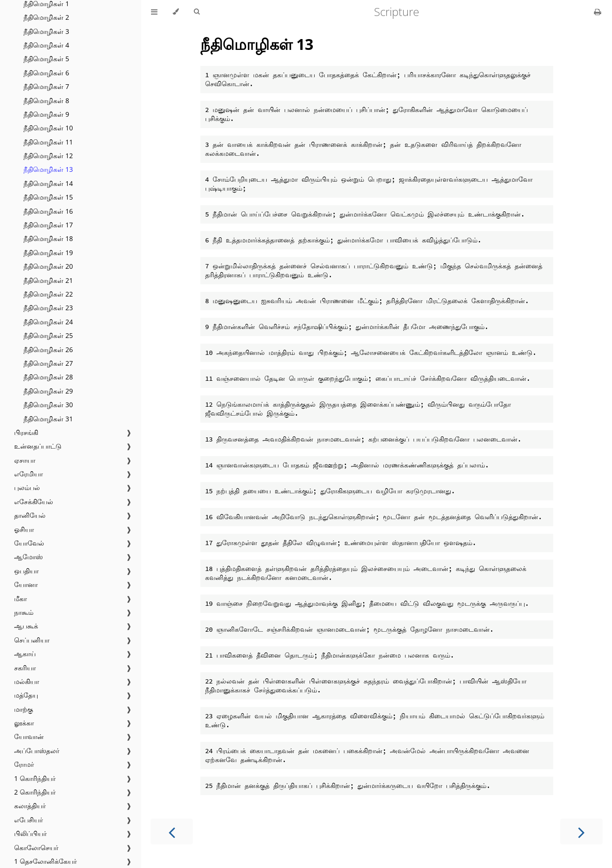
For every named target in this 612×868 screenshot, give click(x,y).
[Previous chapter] (172, 832)
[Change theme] (176, 12)
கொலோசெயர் (36, 848)
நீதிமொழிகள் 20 (48, 266)
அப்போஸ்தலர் (37, 751)
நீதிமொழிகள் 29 (48, 391)
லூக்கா (24, 723)
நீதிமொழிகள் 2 (46, 17)
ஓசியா (24, 529)
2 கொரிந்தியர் (35, 792)
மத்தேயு (26, 695)
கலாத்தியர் (30, 806)
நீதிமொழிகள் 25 (48, 335)
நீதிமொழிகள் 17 (48, 225)
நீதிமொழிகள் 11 (48, 142)
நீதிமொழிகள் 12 (48, 156)
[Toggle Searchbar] (197, 12)
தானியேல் (30, 515)
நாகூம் (24, 612)
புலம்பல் (27, 487)
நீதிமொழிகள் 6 (46, 73)
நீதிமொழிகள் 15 (48, 197)
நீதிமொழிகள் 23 (48, 308)
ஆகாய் (25, 654)
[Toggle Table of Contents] (154, 12)
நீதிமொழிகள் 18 (48, 238)
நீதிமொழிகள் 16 (48, 211)
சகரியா (25, 668)
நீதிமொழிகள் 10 (48, 128)
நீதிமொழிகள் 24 (48, 322)
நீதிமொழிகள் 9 (46, 114)
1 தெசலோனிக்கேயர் (45, 861)
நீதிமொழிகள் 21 (48, 280)
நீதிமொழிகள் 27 (48, 363)
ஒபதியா (26, 571)
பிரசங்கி (26, 432)
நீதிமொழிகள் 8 (46, 100)
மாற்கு (24, 709)
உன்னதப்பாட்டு (38, 446)
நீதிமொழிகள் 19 (48, 253)
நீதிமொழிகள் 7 (46, 86)
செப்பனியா (32, 640)
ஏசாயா (25, 460)
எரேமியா (28, 474)
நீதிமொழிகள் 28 (48, 377)
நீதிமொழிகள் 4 (46, 45)
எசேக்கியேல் (34, 502)
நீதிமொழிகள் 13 (48, 169)
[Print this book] (598, 12)
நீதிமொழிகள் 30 (48, 405)
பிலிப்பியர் (30, 833)
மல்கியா (27, 681)
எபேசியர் (28, 820)
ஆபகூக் (26, 626)
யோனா (26, 584)
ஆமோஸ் (28, 557)
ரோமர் (24, 764)
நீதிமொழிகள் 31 (48, 419)
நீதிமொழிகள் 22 (48, 294)
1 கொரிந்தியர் (35, 778)
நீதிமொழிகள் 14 (48, 183)
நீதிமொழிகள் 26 (48, 350)
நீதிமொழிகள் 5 (46, 59)
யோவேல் (29, 543)
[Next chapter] (581, 832)
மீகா (20, 599)
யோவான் (29, 736)
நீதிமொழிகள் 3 (46, 31)
